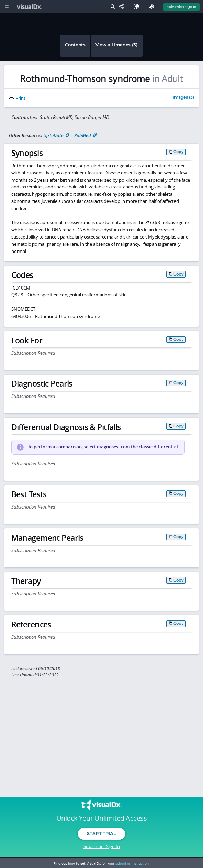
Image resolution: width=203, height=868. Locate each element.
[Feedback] (153, 7)
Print (17, 98)
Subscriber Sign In (102, 846)
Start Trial (101, 833)
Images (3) (183, 98)
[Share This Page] (123, 7)
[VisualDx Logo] (30, 7)
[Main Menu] (7, 7)
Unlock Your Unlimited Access (101, 818)
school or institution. (133, 863)
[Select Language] (138, 7)
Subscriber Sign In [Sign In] (182, 7)
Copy (179, 152)
